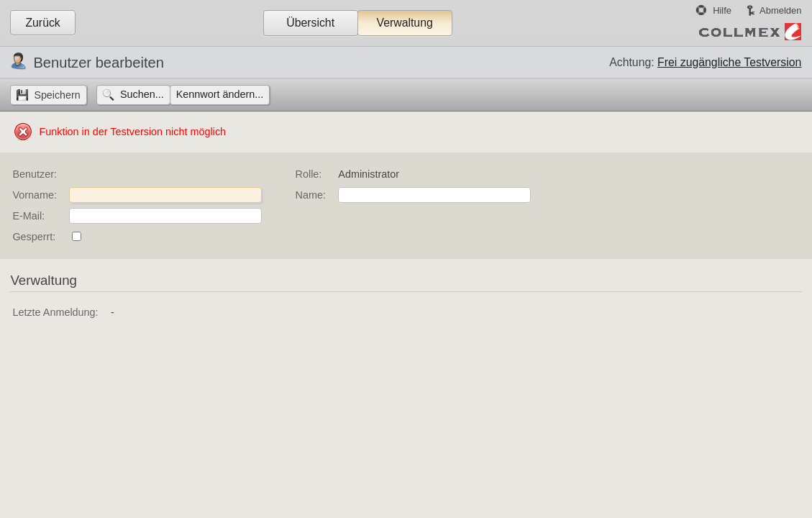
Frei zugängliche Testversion (729, 62)
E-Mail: (28, 216)
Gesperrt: (34, 237)
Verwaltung (404, 23)
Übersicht (310, 23)
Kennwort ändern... (220, 94)
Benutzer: (35, 174)
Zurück (42, 23)
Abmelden (780, 10)
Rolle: (309, 174)
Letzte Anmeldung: (55, 312)
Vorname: (35, 195)
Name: (311, 195)
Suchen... (142, 94)
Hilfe (722, 10)
